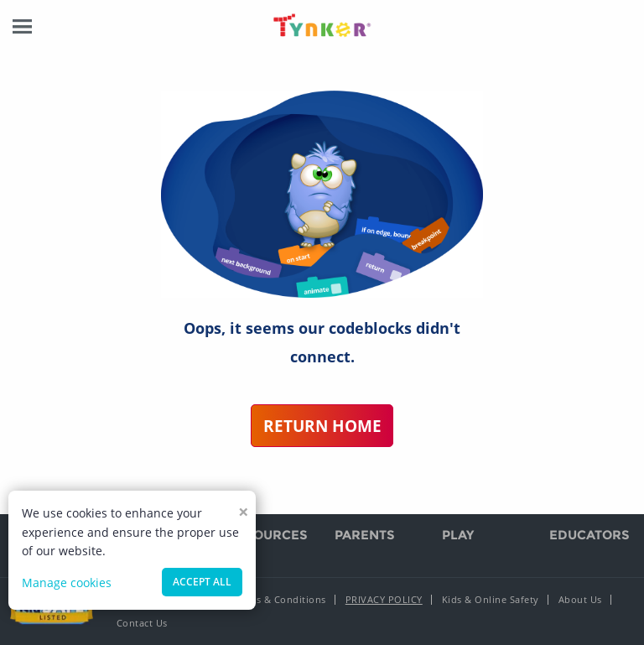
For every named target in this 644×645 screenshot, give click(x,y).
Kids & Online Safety (491, 599)
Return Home (322, 426)
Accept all (202, 582)
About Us (580, 599)
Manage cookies (67, 583)
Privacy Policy (384, 599)
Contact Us (142, 623)
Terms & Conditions (280, 599)
